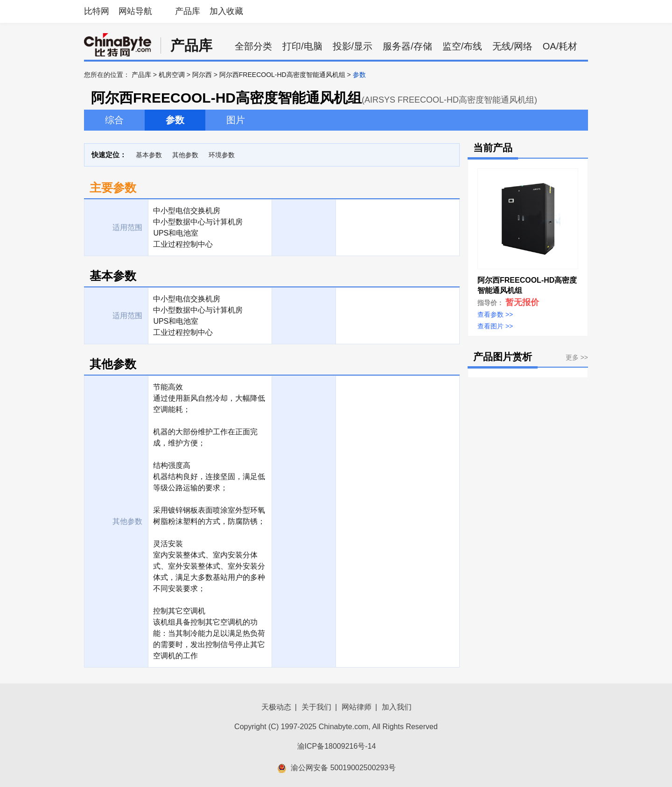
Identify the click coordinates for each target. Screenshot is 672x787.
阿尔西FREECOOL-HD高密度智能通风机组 (282, 75)
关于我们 (316, 707)
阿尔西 (202, 75)
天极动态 (276, 707)
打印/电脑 (302, 46)
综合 (114, 120)
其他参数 (185, 155)
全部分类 (253, 46)
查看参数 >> (495, 314)
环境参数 (222, 155)
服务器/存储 (407, 46)
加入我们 (397, 707)
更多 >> (577, 357)
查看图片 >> (495, 326)
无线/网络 (512, 46)
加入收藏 (226, 11)
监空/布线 (462, 46)
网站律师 (357, 707)
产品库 (188, 11)
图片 (236, 120)
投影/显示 (353, 46)
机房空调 (172, 75)
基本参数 (149, 155)
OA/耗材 (560, 46)
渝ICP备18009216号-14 (337, 746)
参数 (175, 120)
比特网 (97, 11)
